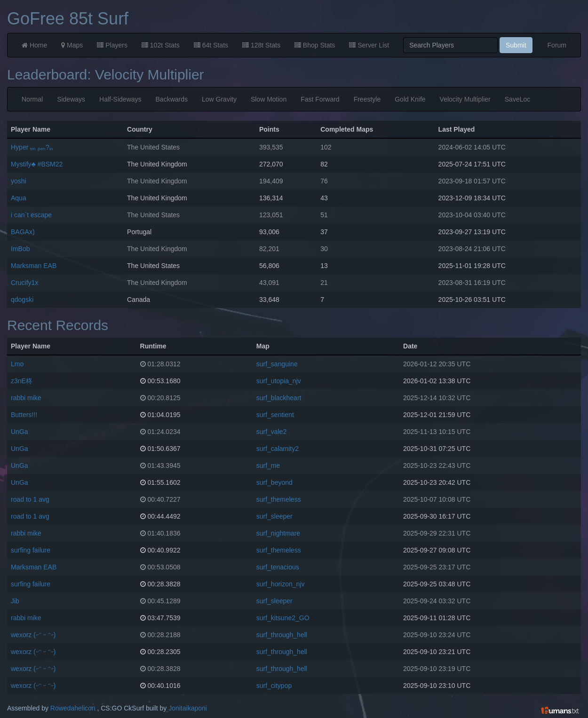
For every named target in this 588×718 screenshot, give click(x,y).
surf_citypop (274, 686)
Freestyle (367, 99)
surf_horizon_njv (281, 584)
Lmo (17, 364)
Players (112, 45)
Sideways (71, 99)
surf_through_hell (282, 635)
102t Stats (161, 45)
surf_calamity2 (278, 449)
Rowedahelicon (73, 708)
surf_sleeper (274, 516)
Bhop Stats (315, 45)
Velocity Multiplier (465, 99)
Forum (557, 45)
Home (34, 45)
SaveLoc (517, 99)
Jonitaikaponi (188, 708)
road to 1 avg (30, 499)
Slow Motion (269, 99)
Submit (516, 45)
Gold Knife (410, 99)
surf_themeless (279, 499)
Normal (32, 99)
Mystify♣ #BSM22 (37, 164)
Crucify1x (24, 283)
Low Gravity (219, 99)
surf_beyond (274, 482)
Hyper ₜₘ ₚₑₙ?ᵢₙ (32, 147)
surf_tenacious (278, 567)
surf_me (268, 466)
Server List (369, 45)
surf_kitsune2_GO (283, 618)
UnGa (20, 432)
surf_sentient (275, 415)
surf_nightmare (278, 533)
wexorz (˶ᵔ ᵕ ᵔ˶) (33, 635)
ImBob (20, 249)
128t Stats (261, 45)
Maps (72, 45)
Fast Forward (320, 99)
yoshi (19, 181)
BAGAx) (23, 232)
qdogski (22, 300)
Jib (15, 601)
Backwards (172, 99)
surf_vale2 (272, 432)
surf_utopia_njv (279, 381)
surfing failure (31, 550)
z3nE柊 (22, 381)
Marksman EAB (34, 266)
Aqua (19, 198)
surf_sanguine (277, 364)
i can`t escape (31, 215)
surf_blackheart (279, 398)
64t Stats (211, 45)
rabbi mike (26, 398)
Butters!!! (24, 415)
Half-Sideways (120, 99)
